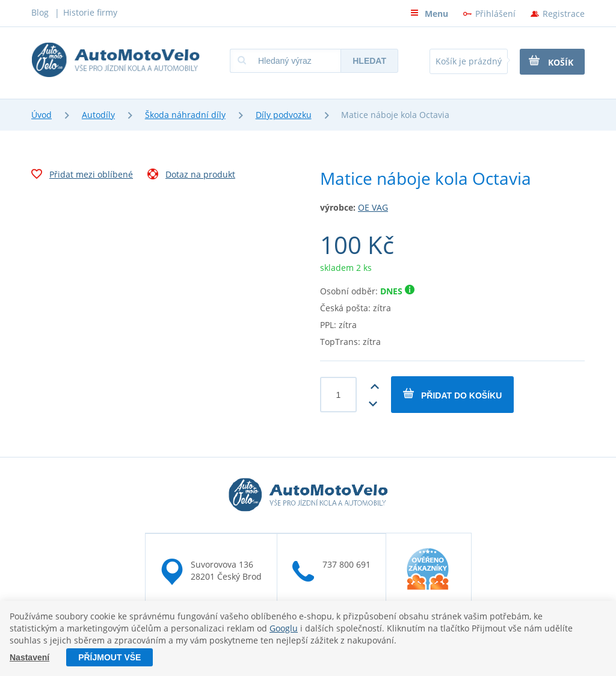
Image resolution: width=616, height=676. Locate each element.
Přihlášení (495, 14)
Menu (429, 14)
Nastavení (29, 657)
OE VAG (373, 207)
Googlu (284, 628)
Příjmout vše (109, 657)
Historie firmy (90, 12)
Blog (40, 12)
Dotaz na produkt (191, 176)
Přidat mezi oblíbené (82, 176)
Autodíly (98, 115)
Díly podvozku (284, 115)
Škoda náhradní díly (185, 115)
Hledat (369, 61)
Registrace (564, 14)
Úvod (42, 115)
